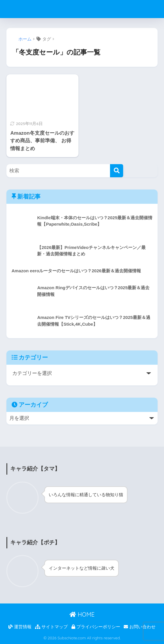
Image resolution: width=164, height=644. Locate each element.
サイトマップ (51, 627)
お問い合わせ (140, 627)
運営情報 (20, 627)
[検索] (117, 171)
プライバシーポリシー (96, 627)
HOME (82, 614)
